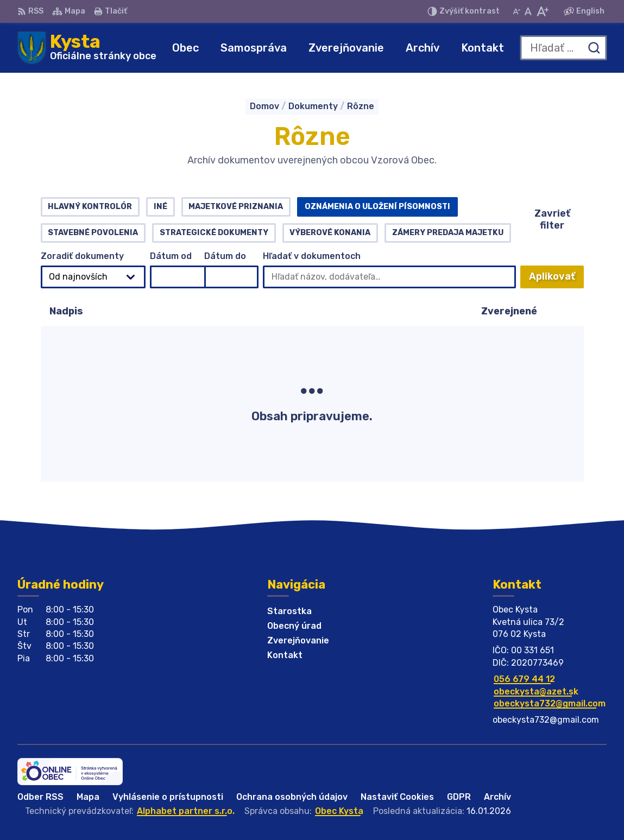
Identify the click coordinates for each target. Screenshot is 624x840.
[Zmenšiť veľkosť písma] (516, 11)
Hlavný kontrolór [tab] (90, 207)
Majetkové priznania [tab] (236, 207)
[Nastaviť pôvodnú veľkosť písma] (528, 11)
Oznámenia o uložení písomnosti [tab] (377, 207)
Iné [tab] (160, 207)
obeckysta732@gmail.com (550, 703)
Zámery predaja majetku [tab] (448, 233)
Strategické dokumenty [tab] (214, 233)
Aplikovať (556, 279)
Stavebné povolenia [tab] (93, 233)
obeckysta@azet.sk (536, 691)
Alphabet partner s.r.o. (186, 811)
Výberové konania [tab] (330, 233)
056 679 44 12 (524, 679)
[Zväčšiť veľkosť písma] (542, 11)
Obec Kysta (339, 811)
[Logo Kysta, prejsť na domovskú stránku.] (87, 48)
